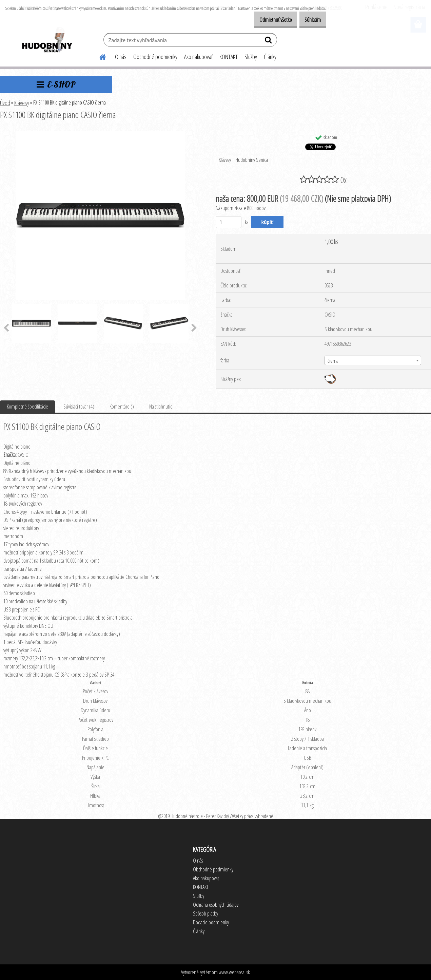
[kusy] (229, 222)
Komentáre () (122, 407)
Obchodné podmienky (155, 57)
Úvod (5, 103)
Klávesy (22, 103)
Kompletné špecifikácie (27, 407)
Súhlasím (309, 20)
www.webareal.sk (234, 972)
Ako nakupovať (198, 57)
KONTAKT (229, 57)
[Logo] (47, 41)
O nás (121, 57)
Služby (251, 57)
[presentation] (194, 328)
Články (270, 57)
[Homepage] (99, 56)
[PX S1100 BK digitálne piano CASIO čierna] (100, 133)
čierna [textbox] (333, 361)
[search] (269, 41)
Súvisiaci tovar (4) (79, 407)
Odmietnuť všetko (265, 20)
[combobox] (373, 360)
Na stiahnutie (161, 407)
